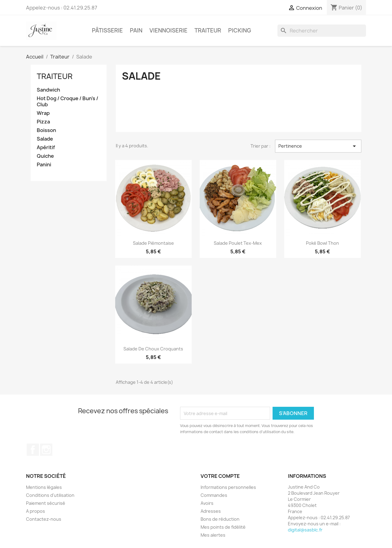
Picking (240, 30)
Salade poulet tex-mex (238, 243)
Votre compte (220, 476)
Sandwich (48, 90)
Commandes (214, 495)
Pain (136, 30)
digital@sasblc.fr (305, 530)
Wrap (43, 113)
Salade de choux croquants (153, 349)
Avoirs (207, 503)
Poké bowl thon (322, 243)
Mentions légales (44, 487)
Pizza (43, 122)
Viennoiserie (168, 30)
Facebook (33, 450)
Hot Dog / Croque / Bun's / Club (68, 102)
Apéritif (46, 147)
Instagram (46, 450)
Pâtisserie (107, 30)
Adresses (211, 511)
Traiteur (208, 30)
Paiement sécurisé (46, 503)
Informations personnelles (228, 487)
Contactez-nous (44, 519)
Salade (45, 139)
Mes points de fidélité (223, 527)
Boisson (46, 130)
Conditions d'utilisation (50, 495)
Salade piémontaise (153, 243)
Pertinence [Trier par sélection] (318, 146)
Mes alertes (213, 535)
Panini (44, 165)
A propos (36, 511)
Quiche (45, 156)
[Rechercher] (322, 31)
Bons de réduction (220, 519)
